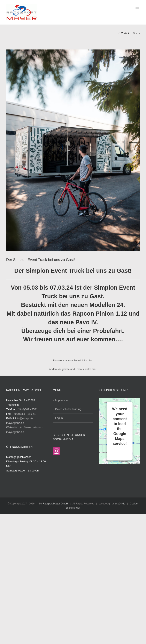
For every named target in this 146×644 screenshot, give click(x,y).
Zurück (125, 33)
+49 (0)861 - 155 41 (24, 414)
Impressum (62, 400)
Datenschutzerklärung (68, 409)
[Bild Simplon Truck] (73, 150)
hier (90, 360)
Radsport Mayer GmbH (55, 504)
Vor (135, 33)
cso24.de (120, 504)
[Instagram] (56, 451)
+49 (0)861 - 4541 (27, 409)
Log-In (59, 418)
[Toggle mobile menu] (138, 7)
